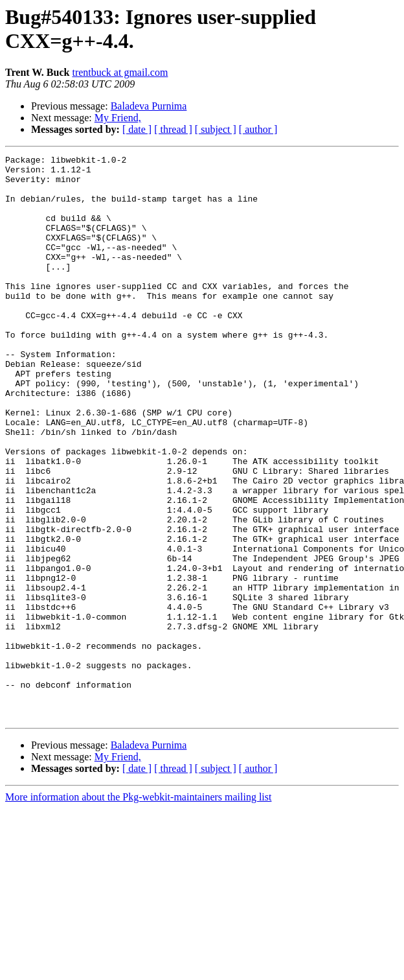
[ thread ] (173, 129)
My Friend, (118, 118)
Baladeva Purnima (149, 106)
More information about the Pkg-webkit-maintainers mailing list (138, 910)
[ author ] (258, 129)
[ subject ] (216, 129)
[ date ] (137, 129)
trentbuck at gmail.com (120, 72)
